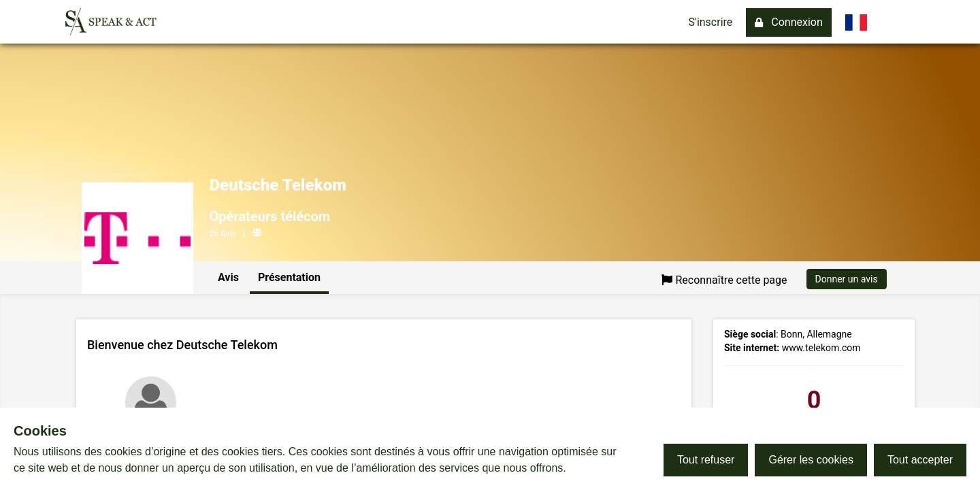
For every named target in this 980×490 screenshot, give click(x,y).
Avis (228, 277)
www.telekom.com (821, 348)
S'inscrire (711, 22)
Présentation (289, 277)
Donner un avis (847, 279)
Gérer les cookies (811, 460)
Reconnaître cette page (724, 280)
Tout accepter (920, 460)
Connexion (788, 22)
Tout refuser (706, 460)
